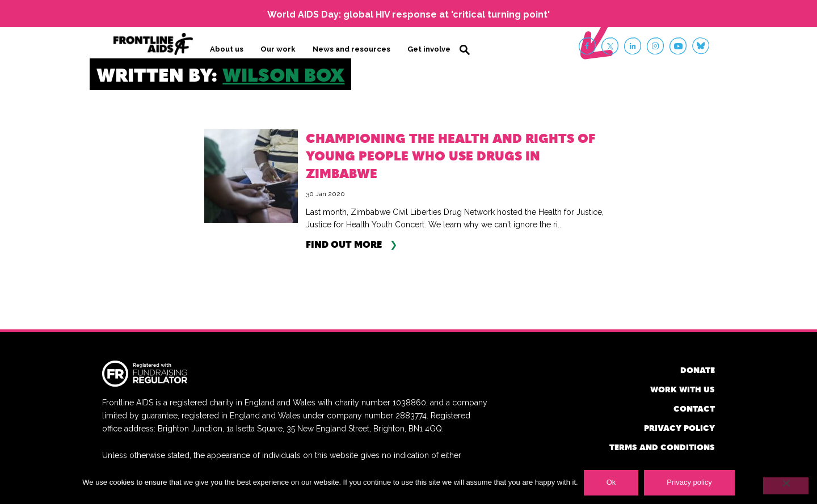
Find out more (344, 244)
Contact (694, 408)
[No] (786, 486)
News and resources (351, 49)
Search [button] (465, 50)
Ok (611, 482)
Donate (698, 370)
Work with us (683, 389)
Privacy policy (679, 428)
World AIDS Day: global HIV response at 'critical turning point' (408, 14)
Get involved (431, 49)
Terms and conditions (662, 447)
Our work (278, 49)
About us (227, 49)
